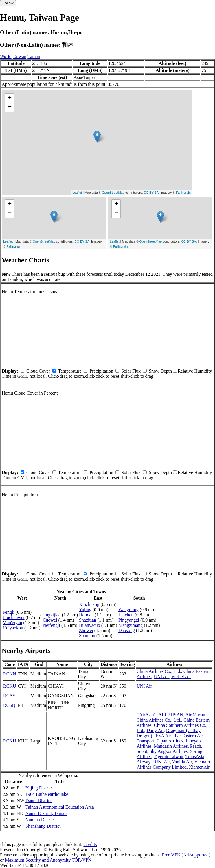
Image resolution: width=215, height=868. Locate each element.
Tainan (34, 56)
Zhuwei (86, 630)
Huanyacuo (90, 625)
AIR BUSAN (171, 715)
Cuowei (50, 620)
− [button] (10, 107)
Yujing (85, 610)
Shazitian (88, 620)
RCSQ (9, 705)
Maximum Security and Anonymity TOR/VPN (48, 860)
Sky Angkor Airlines (169, 751)
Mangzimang (131, 625)
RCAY (9, 696)
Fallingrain (183, 193)
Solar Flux (131, 371)
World (6, 56)
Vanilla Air (182, 762)
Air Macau (196, 715)
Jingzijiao (52, 615)
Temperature (70, 371)
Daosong (127, 630)
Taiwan (20, 56)
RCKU (10, 686)
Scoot (142, 751)
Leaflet (77, 193)
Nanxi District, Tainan (46, 813)
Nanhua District (40, 820)
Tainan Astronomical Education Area (60, 807)
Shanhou (87, 636)
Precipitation (101, 371)
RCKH (10, 741)
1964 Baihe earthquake (47, 794)
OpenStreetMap (113, 193)
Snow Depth (160, 371)
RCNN (10, 674)
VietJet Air (181, 677)
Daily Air (155, 730)
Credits (90, 844)
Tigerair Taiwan (168, 757)
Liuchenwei (14, 617)
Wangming (128, 610)
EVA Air (164, 736)
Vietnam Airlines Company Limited (173, 764)
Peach (196, 746)
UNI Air (161, 677)
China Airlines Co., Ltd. (159, 671)
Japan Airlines (170, 741)
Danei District (38, 801)
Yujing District (39, 788)
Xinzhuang (89, 604)
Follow (8, 3)
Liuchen (126, 615)
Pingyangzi (129, 620)
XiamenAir (199, 767)
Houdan (86, 615)
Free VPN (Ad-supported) (186, 855)
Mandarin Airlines (171, 746)
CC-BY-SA (151, 193)
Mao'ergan (12, 623)
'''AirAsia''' (146, 715)
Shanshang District (43, 826)
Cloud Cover (38, 371)
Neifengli (52, 625)
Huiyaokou (13, 628)
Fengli (9, 612)
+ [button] (10, 98)
